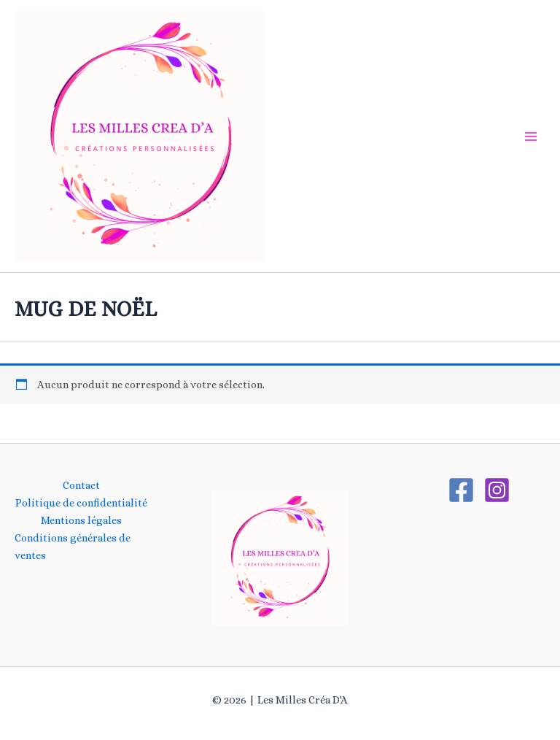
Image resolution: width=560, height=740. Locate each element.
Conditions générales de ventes (73, 547)
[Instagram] (497, 490)
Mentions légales (81, 520)
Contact (81, 485)
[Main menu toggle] (531, 136)
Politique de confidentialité (81, 503)
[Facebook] (461, 490)
